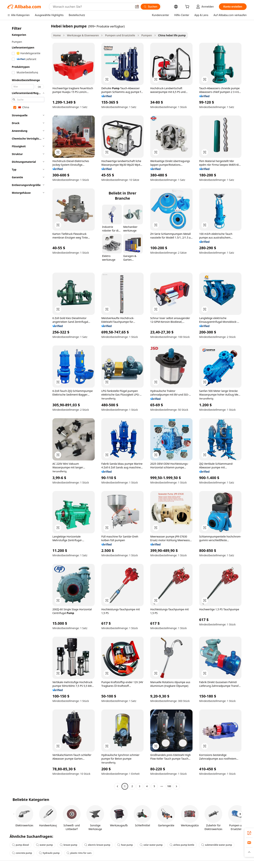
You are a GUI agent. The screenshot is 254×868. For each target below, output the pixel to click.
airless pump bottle (182, 845)
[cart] (188, 7)
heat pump (125, 845)
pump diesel (20, 845)
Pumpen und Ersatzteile (120, 35)
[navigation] (28, 407)
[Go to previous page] (117, 786)
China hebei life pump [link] (172, 35)
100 (169, 786)
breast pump (69, 845)
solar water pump (151, 845)
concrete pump (22, 853)
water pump (44, 845)
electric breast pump (97, 845)
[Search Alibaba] (92, 7)
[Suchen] (151, 7)
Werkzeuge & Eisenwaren (83, 35)
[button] (137, 7)
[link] (249, 833)
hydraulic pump (49, 853)
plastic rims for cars (79, 853)
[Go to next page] (176, 786)
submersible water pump (217, 845)
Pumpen (147, 35)
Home (57, 35)
